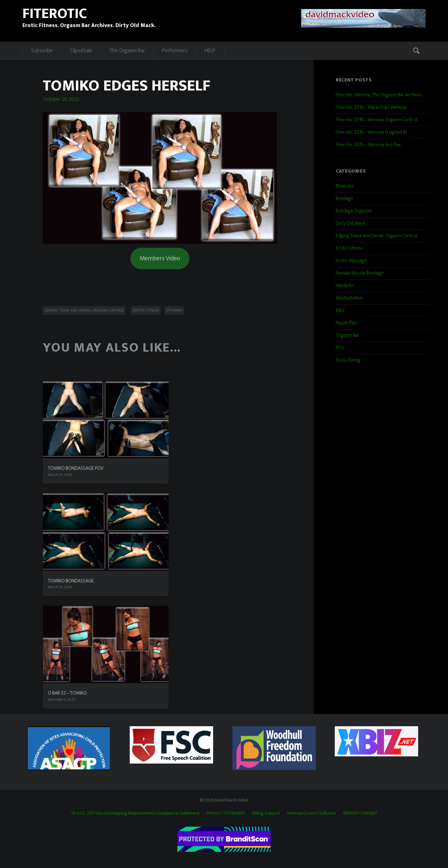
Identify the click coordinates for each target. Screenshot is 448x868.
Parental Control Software (312, 813)
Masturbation (350, 298)
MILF (340, 310)
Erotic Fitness (146, 310)
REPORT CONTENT (360, 813)
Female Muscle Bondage (360, 273)
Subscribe (42, 51)
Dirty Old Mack (350, 223)
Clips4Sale (81, 51)
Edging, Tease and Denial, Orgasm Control (84, 310)
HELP (210, 51)
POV (340, 348)
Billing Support (266, 813)
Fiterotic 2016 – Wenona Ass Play (368, 145)
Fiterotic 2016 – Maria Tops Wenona (371, 107)
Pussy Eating (348, 360)
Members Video (160, 258)
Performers (175, 51)
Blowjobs (345, 186)
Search (417, 51)
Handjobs (345, 286)
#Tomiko (174, 310)
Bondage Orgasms (354, 211)
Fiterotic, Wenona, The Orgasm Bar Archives (379, 95)
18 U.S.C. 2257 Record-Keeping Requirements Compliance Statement (135, 813)
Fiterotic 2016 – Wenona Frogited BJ (371, 132)
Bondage (344, 199)
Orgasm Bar (348, 335)
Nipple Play (346, 323)
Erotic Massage (351, 261)
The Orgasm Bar (127, 51)
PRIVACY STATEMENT (226, 813)
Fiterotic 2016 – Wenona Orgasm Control (376, 120)
